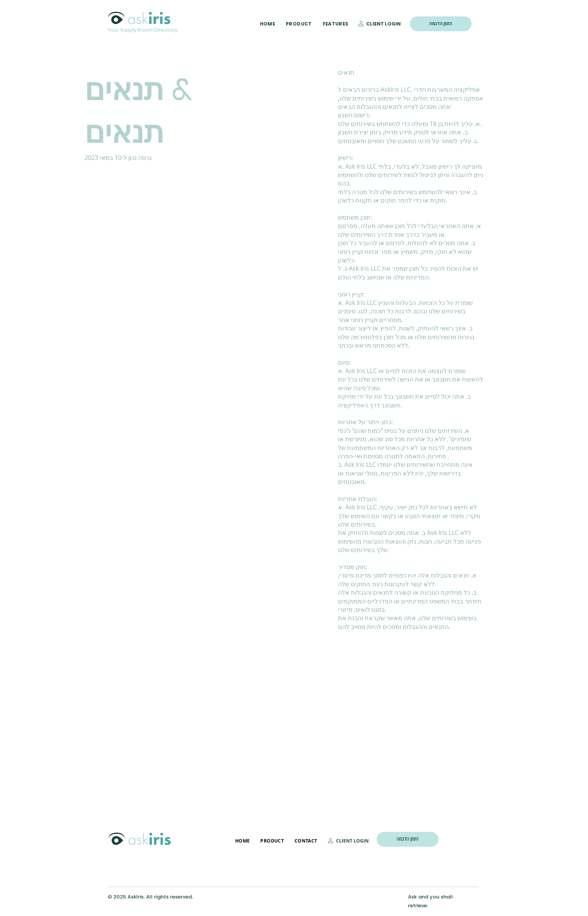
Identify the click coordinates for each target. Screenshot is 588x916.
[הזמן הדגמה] (441, 24)
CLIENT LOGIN (383, 24)
